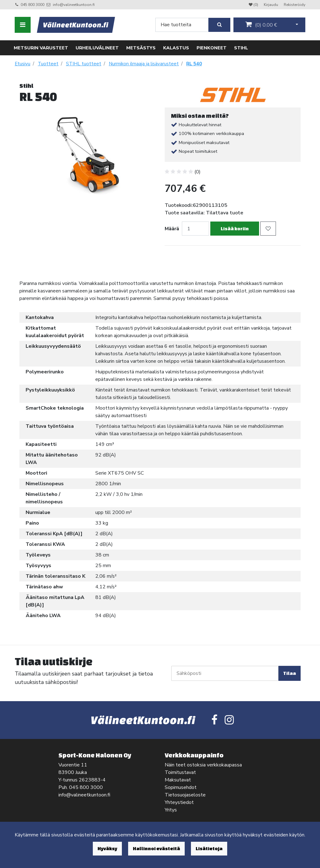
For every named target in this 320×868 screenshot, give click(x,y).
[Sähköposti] (225, 673)
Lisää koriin (235, 229)
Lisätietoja (209, 848)
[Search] (182, 25)
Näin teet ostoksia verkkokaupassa (203, 765)
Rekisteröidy (295, 5)
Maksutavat (178, 780)
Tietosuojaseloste (185, 795)
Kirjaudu (271, 5)
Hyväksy (107, 848)
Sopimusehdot (181, 787)
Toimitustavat (180, 772)
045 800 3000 (32, 5)
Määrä (172, 229)
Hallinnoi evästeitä (156, 848)
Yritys (171, 810)
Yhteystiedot (179, 802)
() (261, 25)
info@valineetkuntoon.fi (74, 5)
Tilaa (290, 673)
